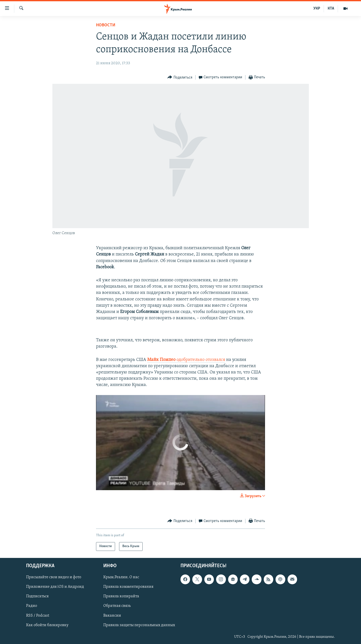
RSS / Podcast (38, 615)
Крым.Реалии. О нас (121, 577)
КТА (331, 9)
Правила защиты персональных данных (139, 625)
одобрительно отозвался (186, 360)
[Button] (180, 77)
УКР (317, 9)
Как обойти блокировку (47, 625)
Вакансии (112, 615)
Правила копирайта (121, 596)
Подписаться (37, 596)
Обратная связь (117, 606)
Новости (106, 25)
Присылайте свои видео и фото (54, 577)
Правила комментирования (128, 587)
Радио (32, 606)
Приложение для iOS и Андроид (55, 587)
